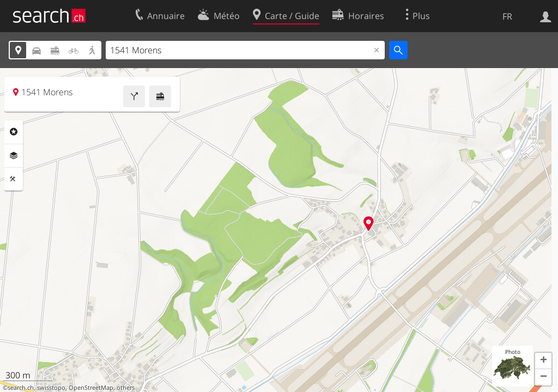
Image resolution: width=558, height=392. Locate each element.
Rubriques (14, 132)
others (126, 388)
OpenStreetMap (91, 388)
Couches (14, 156)
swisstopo (51, 388)
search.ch (21, 388)
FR (507, 16)
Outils (14, 179)
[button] (543, 361)
